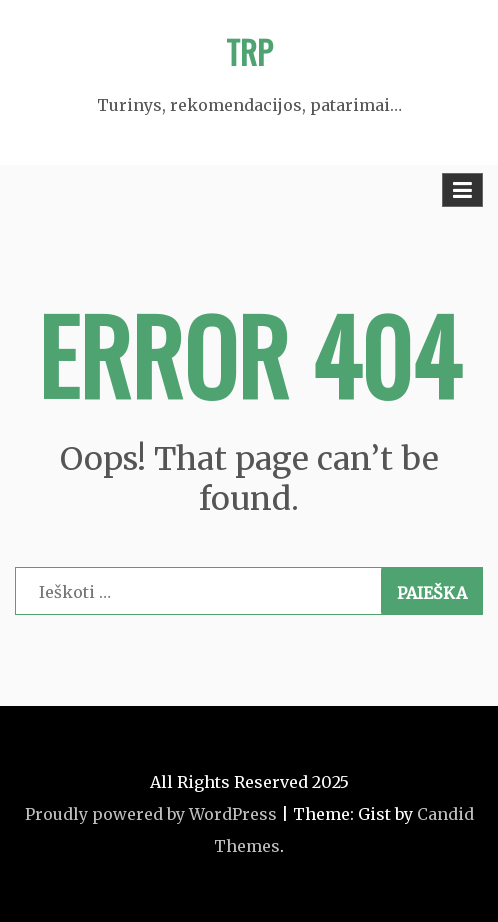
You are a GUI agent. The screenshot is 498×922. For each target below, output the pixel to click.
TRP (249, 51)
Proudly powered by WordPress (151, 814)
